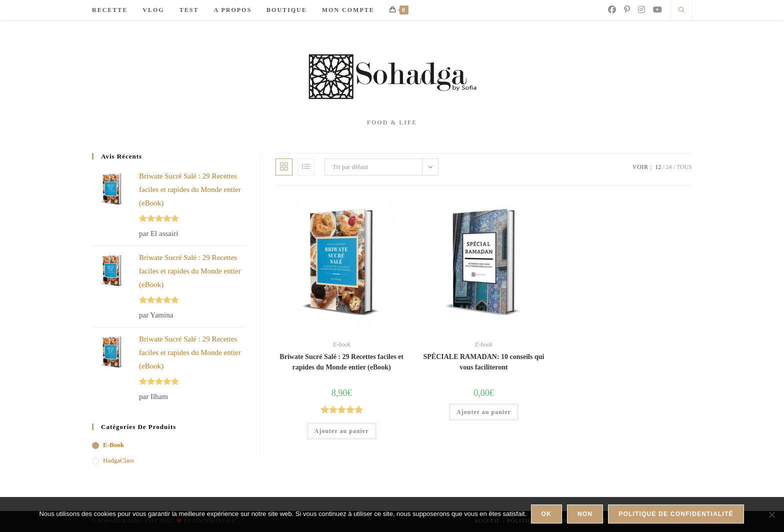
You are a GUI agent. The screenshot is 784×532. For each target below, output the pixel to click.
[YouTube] (657, 10)
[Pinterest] (627, 10)
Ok (547, 515)
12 (658, 167)
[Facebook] (612, 10)
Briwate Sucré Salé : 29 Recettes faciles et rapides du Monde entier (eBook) (341, 362)
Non (586, 515)
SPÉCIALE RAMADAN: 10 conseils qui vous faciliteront (483, 362)
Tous (684, 167)
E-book (342, 344)
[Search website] (681, 11)
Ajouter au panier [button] (342, 431)
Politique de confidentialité (677, 515)
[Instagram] (641, 10)
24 (669, 167)
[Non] (771, 515)
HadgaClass (118, 460)
